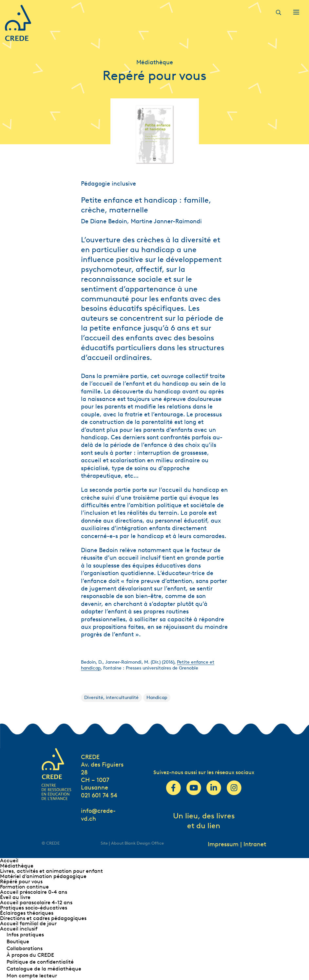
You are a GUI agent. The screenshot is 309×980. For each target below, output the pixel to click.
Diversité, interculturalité (111, 698)
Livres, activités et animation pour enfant (51, 871)
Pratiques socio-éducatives (34, 908)
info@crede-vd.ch (98, 815)
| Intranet (253, 844)
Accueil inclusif (19, 929)
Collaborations (25, 948)
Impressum (223, 844)
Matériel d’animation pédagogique (43, 876)
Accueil (9, 860)
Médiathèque (17, 866)
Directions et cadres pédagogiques (43, 918)
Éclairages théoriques (27, 913)
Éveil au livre (15, 897)
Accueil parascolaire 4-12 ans (36, 902)
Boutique (18, 941)
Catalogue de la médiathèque (44, 969)
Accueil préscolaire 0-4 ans (34, 892)
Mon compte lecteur (32, 976)
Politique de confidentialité (40, 962)
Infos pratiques (25, 935)
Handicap (157, 698)
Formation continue (24, 887)
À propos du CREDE (30, 955)
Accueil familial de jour (28, 923)
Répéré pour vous (21, 881)
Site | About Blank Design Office (132, 843)
